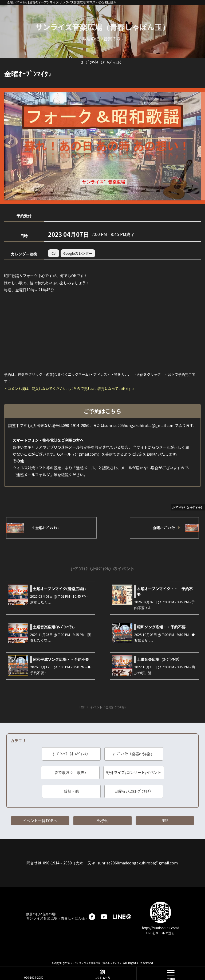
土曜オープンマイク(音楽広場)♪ (59, 589)
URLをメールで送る (160, 933)
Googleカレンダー (78, 253)
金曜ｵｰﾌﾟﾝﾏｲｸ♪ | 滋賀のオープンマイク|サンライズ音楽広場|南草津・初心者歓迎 (60, 2)
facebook (92, 917)
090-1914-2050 (34, 977)
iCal (54, 253)
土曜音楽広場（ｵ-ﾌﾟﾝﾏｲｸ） (159, 659)
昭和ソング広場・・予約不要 (161, 627)
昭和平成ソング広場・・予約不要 (61, 659)
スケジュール (102, 977)
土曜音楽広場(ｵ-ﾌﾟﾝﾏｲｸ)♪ (54, 627)
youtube (104, 917)
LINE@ (122, 917)
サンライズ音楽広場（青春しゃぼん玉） (102, 27)
